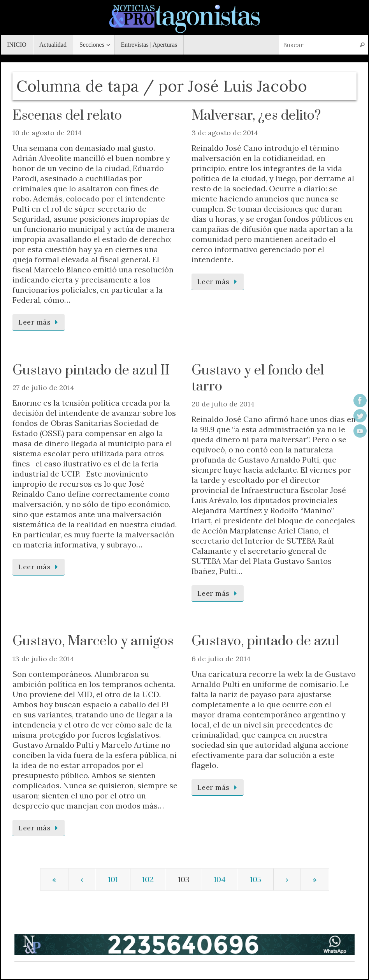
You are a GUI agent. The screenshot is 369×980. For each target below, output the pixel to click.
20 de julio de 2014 (223, 404)
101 (113, 879)
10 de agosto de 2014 (47, 133)
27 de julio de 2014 (43, 388)
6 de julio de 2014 (221, 659)
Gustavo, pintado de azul (265, 641)
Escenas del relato (67, 116)
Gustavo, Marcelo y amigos (93, 641)
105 (256, 879)
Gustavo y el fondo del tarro (258, 379)
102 (148, 879)
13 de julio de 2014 (43, 659)
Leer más (40, 322)
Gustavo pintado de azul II (91, 371)
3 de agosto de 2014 (225, 133)
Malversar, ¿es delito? (256, 116)
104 (220, 879)
